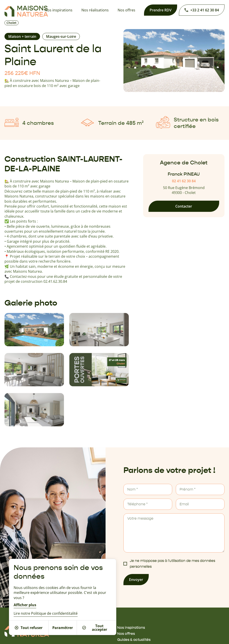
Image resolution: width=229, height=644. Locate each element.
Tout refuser (29, 628)
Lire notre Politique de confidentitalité (46, 613)
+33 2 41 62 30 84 (202, 10)
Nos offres (126, 10)
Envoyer (136, 580)
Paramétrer (63, 628)
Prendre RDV (161, 10)
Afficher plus (25, 605)
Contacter (184, 206)
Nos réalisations (95, 10)
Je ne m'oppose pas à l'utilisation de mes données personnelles (172, 564)
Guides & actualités (134, 640)
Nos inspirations (59, 10)
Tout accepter (95, 628)
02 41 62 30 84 (184, 181)
